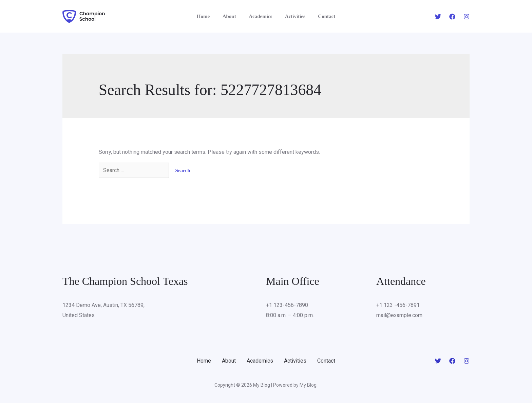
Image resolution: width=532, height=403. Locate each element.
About (232, 16)
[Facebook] (452, 17)
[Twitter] (438, 17)
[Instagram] (467, 17)
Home (208, 16)
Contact (321, 16)
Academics (260, 16)
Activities (292, 16)
